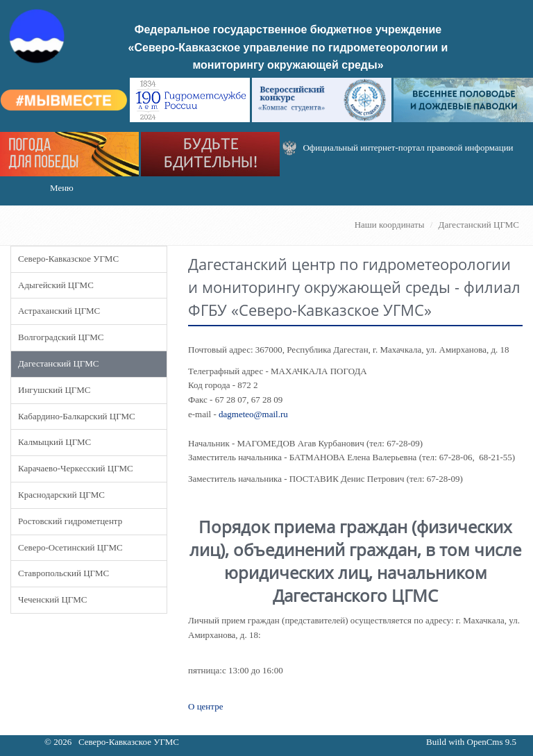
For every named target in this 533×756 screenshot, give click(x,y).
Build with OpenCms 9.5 (471, 742)
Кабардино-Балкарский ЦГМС (77, 416)
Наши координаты (390, 225)
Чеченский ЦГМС (52, 599)
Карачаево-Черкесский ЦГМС (76, 468)
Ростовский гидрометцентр (70, 521)
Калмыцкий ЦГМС (54, 442)
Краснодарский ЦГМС (61, 495)
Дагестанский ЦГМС (479, 225)
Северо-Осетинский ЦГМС (70, 547)
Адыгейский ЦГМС (56, 285)
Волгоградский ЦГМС (61, 337)
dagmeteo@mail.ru (253, 414)
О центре (205, 706)
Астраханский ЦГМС (59, 311)
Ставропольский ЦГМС (64, 573)
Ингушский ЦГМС (54, 390)
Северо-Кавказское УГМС (68, 259)
